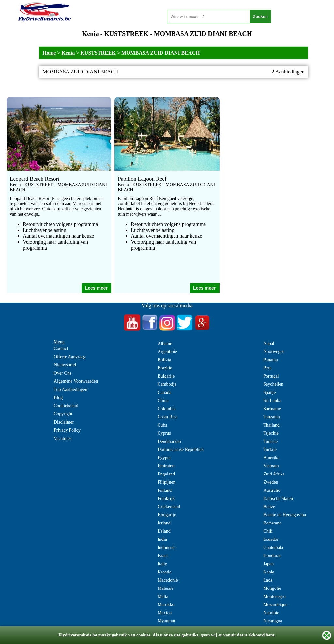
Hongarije (167, 515)
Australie (272, 490)
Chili (268, 531)
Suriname (272, 409)
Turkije (270, 450)
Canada (164, 392)
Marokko (166, 605)
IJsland (164, 531)
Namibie (271, 613)
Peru (267, 368)
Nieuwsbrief (65, 365)
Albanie (165, 343)
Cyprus (164, 433)
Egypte (164, 458)
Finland (165, 490)
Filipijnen (166, 482)
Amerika (271, 458)
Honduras (272, 556)
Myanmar (166, 621)
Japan (268, 564)
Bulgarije (166, 376)
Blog (58, 398)
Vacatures (63, 438)
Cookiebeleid (66, 406)
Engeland (166, 474)
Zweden (271, 482)
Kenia (68, 53)
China (163, 401)
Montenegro (274, 596)
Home (49, 53)
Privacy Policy (67, 430)
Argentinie (167, 352)
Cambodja (167, 384)
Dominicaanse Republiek (181, 450)
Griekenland (169, 507)
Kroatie (164, 572)
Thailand (271, 425)
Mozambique (275, 605)
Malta (163, 596)
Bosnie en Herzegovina (285, 515)
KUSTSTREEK (98, 53)
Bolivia (164, 360)
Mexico (165, 613)
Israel (163, 556)
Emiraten (166, 466)
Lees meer (96, 288)
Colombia (167, 409)
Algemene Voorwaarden (76, 381)
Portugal (271, 376)
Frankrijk (166, 499)
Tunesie (270, 441)
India (162, 539)
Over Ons (63, 373)
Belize (269, 507)
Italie (162, 564)
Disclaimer (64, 422)
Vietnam (271, 466)
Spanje (269, 392)
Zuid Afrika (274, 474)
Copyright (63, 414)
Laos (268, 580)
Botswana (272, 523)
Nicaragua (273, 621)
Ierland (164, 523)
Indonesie (166, 547)
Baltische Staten (278, 499)
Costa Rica (167, 417)
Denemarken (169, 441)
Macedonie (168, 580)
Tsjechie (271, 433)
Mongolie (272, 588)
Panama (270, 360)
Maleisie (165, 588)
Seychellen (273, 384)
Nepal (269, 343)
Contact (61, 349)
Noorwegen (274, 352)
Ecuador (271, 539)
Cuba (162, 425)
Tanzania (271, 417)
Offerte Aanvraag (70, 357)
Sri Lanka (272, 401)
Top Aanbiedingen (71, 389)
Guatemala (273, 547)
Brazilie (165, 368)
